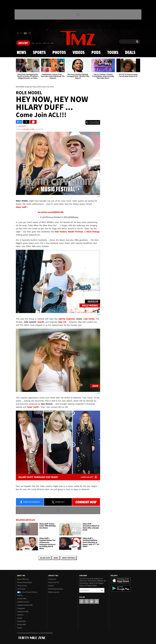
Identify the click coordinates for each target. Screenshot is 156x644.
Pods (96, 53)
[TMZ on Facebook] (18, 33)
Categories (21, 608)
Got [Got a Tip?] (23, 43)
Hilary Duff (45, 558)
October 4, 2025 (29, 129)
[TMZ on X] (21, 33)
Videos (79, 53)
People (20, 618)
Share (30, 502)
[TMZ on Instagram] (30, 33)
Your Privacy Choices (27, 592)
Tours (113, 53)
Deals (130, 53)
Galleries (20, 615)
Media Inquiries (54, 592)
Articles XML (22, 599)
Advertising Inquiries (56, 589)
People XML (21, 621)
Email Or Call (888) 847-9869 (42, 43)
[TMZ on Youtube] (25, 33)
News (21, 53)
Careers (51, 586)
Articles (20, 595)
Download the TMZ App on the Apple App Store (121, 580)
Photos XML (22, 625)
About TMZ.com (23, 579)
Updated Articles (23, 602)
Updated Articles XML (25, 605)
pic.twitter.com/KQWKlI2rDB (51, 212)
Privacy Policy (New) (24, 582)
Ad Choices (21, 589)
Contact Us (52, 579)
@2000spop (73, 217)
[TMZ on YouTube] (92, 601)
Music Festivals (69, 558)
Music (56, 558)
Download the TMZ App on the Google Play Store (121, 588)
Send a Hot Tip (54, 582)
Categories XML (23, 612)
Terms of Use (22, 586)
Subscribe (102, 590)
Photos (59, 53)
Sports (39, 53)
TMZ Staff (22, 126)
